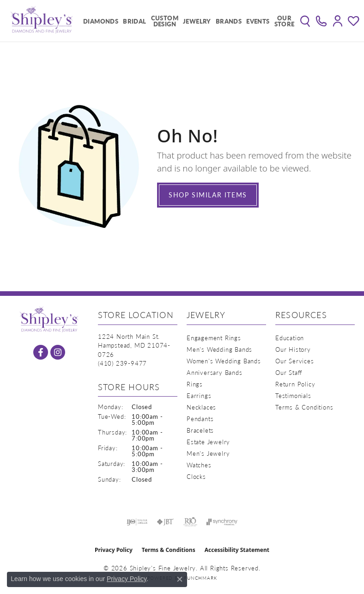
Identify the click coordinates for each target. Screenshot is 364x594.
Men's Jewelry (208, 453)
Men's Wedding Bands (219, 349)
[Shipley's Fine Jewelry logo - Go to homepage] (42, 21)
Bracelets (200, 430)
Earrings (199, 395)
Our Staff (289, 372)
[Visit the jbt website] (165, 522)
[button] (305, 21)
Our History (293, 349)
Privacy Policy (114, 550)
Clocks (196, 476)
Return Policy (295, 384)
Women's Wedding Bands (224, 361)
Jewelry (197, 21)
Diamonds (101, 21)
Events (258, 21)
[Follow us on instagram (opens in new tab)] (58, 352)
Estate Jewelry (208, 442)
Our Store (285, 21)
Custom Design (165, 21)
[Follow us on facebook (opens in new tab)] (41, 352)
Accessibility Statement (237, 550)
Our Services (295, 361)
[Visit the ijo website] (137, 522)
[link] (321, 21)
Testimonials (293, 395)
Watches (199, 465)
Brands (229, 21)
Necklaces (201, 407)
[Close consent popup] (180, 579)
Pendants (200, 419)
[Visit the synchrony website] (222, 522)
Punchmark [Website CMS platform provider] (200, 578)
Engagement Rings (214, 338)
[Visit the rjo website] (190, 522)
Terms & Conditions (304, 407)
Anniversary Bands (215, 372)
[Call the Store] (122, 363)
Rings (195, 384)
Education (290, 338)
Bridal (134, 21)
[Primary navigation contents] (187, 21)
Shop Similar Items (208, 195)
